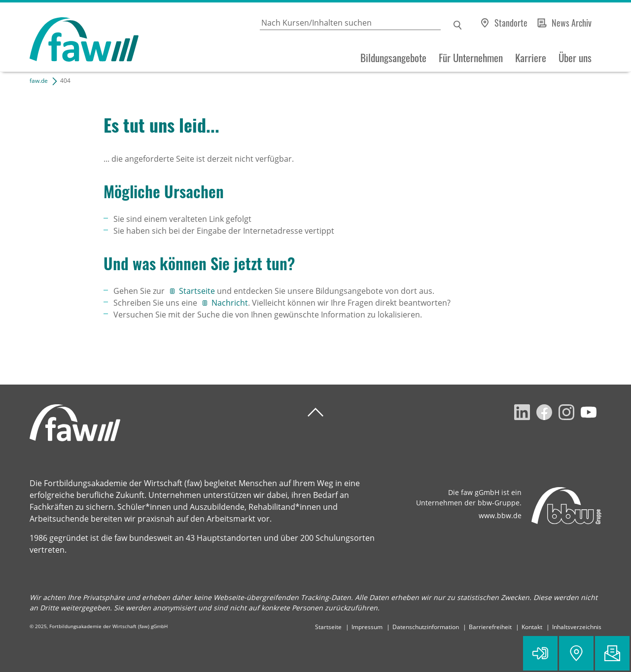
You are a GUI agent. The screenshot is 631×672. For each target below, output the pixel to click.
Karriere (531, 58)
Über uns (575, 58)
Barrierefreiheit (490, 627)
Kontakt (532, 627)
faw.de (39, 81)
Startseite (198, 291)
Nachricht (230, 303)
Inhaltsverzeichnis (577, 627)
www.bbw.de (500, 515)
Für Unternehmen (471, 58)
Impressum (367, 627)
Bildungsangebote (393, 58)
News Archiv (572, 23)
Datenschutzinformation (426, 627)
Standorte (511, 23)
